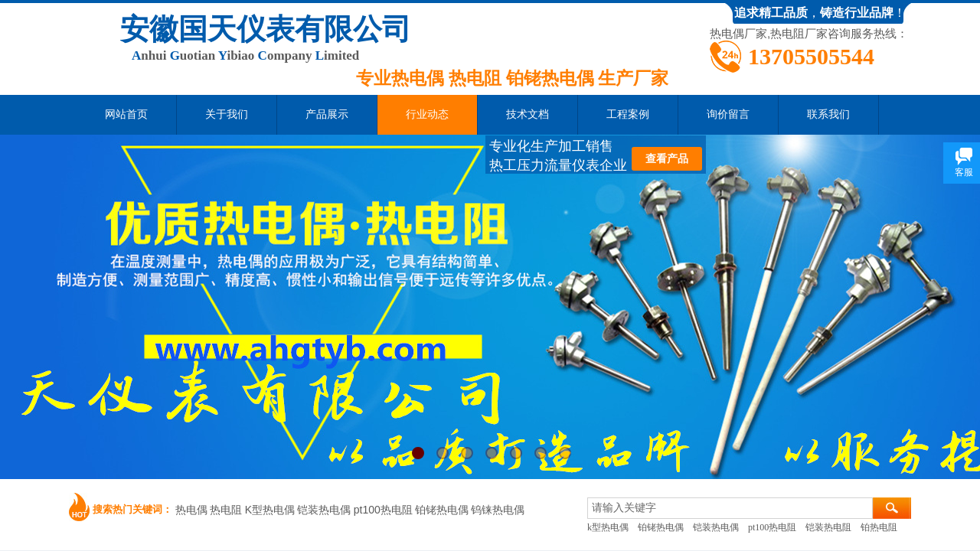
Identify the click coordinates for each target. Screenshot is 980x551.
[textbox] (730, 508)
